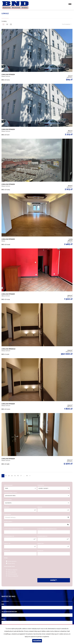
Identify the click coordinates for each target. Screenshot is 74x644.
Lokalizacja (7, 514)
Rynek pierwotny (11, 561)
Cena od (6, 507)
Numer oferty (8, 522)
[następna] (30, 476)
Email (3, 619)
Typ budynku (8, 500)
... (24, 476)
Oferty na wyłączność (12, 576)
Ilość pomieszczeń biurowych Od (14, 529)
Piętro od (7, 551)
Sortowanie (67, 24)
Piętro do (40, 551)
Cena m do (40, 544)
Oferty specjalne (11, 572)
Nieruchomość (8, 485)
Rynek (6, 558)
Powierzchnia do (42, 536)
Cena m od (7, 544)
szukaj (54, 580)
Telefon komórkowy (9, 612)
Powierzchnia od (9, 536)
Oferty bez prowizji (12, 574)
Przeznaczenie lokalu (11, 493)
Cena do (40, 507)
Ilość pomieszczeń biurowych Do (47, 529)
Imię (3, 604)
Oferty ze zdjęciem (12, 570)
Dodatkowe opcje (9, 567)
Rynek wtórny (10, 564)
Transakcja (41, 485)
